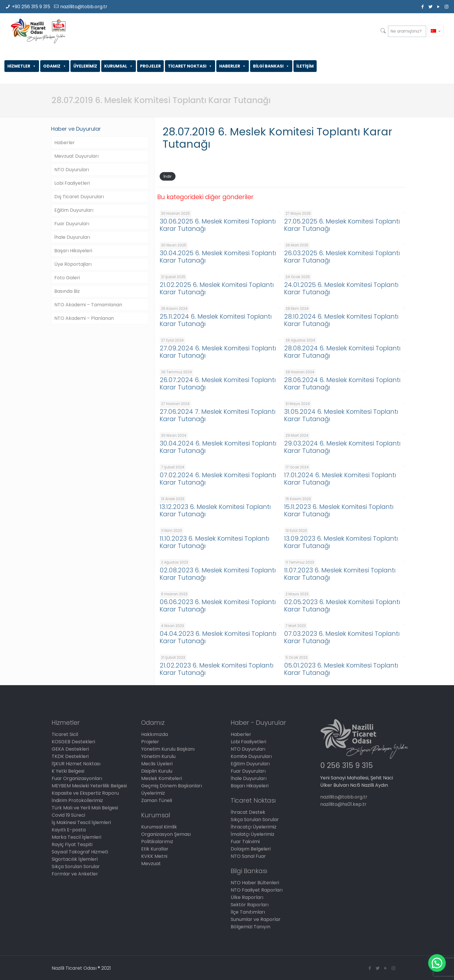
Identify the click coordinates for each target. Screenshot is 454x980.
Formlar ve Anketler (75, 874)
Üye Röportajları (73, 264)
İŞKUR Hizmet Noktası (76, 764)
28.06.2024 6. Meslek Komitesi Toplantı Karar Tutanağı (342, 384)
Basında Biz (67, 291)
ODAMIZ (55, 66)
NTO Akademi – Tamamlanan (88, 305)
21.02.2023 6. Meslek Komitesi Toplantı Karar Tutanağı (217, 669)
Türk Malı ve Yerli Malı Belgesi (85, 808)
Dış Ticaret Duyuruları (79, 197)
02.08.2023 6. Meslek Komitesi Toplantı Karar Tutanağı (218, 574)
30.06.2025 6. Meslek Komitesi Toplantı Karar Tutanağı (218, 225)
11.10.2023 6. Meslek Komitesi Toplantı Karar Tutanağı (215, 542)
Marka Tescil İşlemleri (76, 837)
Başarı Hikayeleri (73, 251)
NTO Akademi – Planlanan (84, 318)
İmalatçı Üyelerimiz (253, 834)
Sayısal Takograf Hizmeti (80, 852)
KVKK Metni (154, 856)
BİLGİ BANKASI (271, 66)
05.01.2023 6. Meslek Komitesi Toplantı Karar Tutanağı (341, 669)
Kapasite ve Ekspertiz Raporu (85, 793)
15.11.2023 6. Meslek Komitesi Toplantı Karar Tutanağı (339, 510)
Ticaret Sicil (65, 734)
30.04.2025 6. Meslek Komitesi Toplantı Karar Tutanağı (218, 257)
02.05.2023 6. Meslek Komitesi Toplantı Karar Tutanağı (342, 606)
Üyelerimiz (153, 793)
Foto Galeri (67, 278)
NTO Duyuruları (72, 170)
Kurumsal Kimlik (159, 827)
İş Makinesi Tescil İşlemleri (81, 822)
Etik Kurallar (155, 849)
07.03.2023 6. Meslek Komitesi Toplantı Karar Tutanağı (342, 637)
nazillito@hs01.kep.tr (343, 804)
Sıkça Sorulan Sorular (76, 866)
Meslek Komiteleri (162, 778)
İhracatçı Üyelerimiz (254, 827)
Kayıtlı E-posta (69, 830)
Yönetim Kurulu (158, 756)
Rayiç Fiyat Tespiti (72, 844)
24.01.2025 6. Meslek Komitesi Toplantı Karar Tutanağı (341, 288)
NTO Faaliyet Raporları (257, 890)
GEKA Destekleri (70, 749)
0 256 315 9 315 (346, 765)
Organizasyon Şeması (166, 834)
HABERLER (233, 66)
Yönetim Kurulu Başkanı (168, 749)
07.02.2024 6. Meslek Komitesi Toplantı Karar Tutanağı (218, 479)
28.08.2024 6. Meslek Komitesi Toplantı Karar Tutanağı (342, 352)
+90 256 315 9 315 (31, 7)
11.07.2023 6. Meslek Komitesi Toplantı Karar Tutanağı (340, 574)
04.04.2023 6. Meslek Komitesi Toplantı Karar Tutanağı (218, 637)
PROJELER (150, 66)
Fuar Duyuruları (72, 224)
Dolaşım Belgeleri (251, 849)
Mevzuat (151, 864)
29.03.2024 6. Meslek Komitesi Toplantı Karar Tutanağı (342, 447)
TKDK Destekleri (70, 756)
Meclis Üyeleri (157, 764)
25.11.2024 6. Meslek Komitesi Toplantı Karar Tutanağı (216, 320)
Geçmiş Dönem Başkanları (172, 786)
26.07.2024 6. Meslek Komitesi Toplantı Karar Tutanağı (218, 384)
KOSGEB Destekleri (73, 742)
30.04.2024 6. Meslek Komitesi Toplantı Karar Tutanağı (218, 447)
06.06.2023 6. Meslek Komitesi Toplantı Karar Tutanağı (218, 606)
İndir (168, 176)
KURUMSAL (119, 66)
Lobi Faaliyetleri (72, 183)
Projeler (150, 742)
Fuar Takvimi (245, 842)
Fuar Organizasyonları (77, 778)
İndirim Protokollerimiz (77, 800)
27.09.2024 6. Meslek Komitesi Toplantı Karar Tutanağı (218, 352)
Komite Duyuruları (251, 756)
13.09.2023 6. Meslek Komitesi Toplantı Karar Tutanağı (341, 542)
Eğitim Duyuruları (74, 210)
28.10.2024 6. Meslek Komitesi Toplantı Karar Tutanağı (341, 320)
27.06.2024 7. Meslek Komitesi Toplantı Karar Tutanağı (218, 415)
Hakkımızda (155, 734)
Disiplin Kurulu (157, 771)
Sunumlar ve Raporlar (256, 919)
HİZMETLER (22, 66)
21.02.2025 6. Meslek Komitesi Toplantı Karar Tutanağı (217, 288)
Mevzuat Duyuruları (76, 156)
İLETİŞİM (305, 66)
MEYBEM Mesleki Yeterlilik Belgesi (89, 786)
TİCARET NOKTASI (190, 66)
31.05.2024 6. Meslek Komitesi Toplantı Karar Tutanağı (341, 415)
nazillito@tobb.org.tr (84, 7)
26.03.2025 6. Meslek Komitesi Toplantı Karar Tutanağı (342, 257)
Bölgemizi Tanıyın (250, 927)
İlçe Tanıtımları (248, 912)
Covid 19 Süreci (68, 815)
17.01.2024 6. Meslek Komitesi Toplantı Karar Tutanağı (340, 479)
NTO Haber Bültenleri (255, 883)
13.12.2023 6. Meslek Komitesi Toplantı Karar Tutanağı (215, 510)
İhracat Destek (248, 812)
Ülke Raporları (247, 897)
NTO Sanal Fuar (248, 856)
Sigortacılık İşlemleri (75, 859)
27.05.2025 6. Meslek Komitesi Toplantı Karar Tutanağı (342, 225)
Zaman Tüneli (157, 800)
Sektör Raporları (250, 905)
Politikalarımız (157, 842)
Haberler (65, 143)
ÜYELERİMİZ (85, 66)
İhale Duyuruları (72, 237)
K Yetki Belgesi (68, 771)
